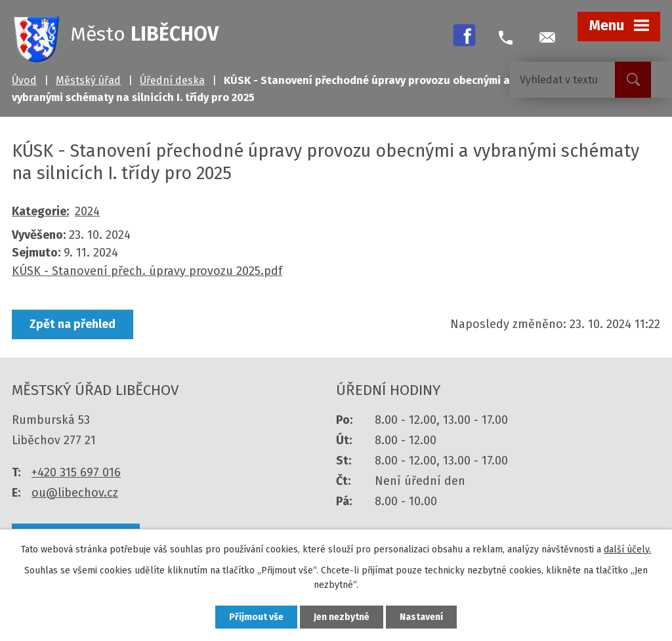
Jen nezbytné (342, 617)
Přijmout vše (256, 617)
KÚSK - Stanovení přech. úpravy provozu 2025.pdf (147, 271)
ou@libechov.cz (75, 493)
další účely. (627, 549)
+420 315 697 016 (76, 472)
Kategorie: (40, 211)
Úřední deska (172, 80)
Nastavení (421, 617)
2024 (87, 211)
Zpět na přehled (73, 324)
